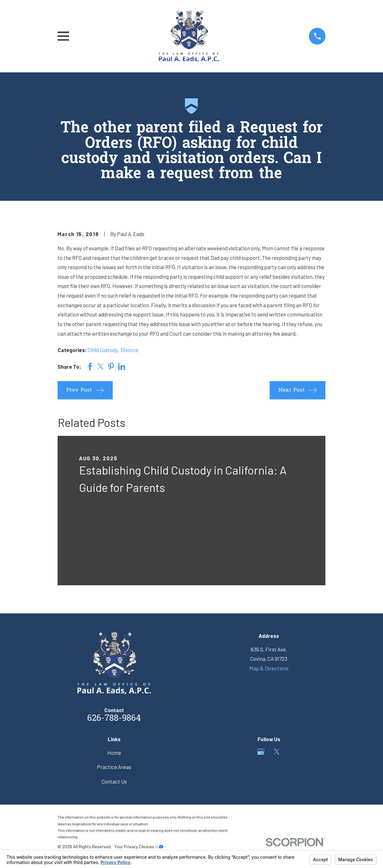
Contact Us (114, 781)
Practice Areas (114, 767)
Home (114, 753)
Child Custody (103, 350)
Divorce (130, 350)
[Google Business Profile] (261, 752)
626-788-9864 (114, 719)
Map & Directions (269, 668)
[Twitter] (277, 752)
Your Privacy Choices (139, 847)
